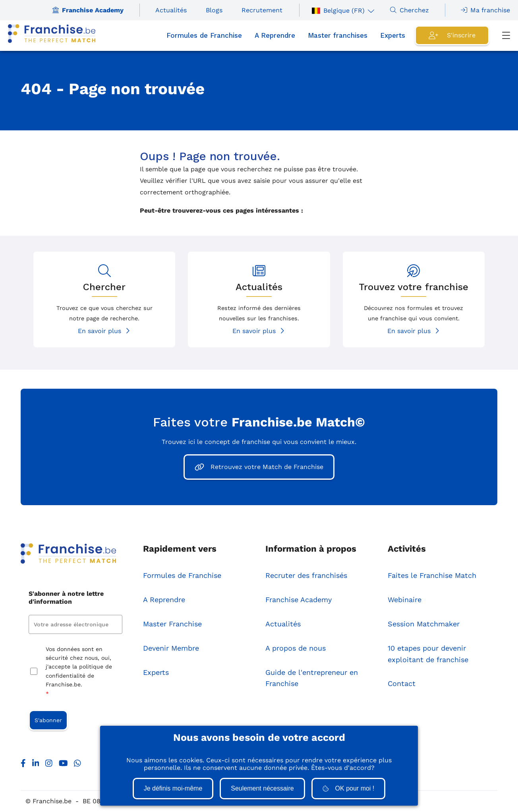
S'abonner (48, 720)
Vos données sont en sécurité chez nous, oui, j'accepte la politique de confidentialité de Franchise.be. (79, 672)
